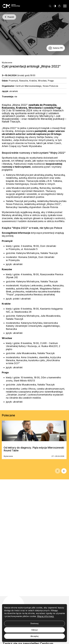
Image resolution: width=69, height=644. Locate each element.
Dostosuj (34, 623)
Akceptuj (34, 636)
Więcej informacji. (46, 616)
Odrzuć (34, 630)
